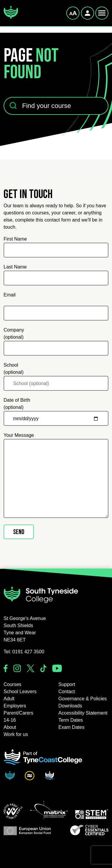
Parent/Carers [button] (19, 713)
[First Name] (56, 250)
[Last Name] (56, 278)
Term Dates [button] (71, 720)
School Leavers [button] (20, 692)
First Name (15, 239)
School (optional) (14, 369)
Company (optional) (14, 333)
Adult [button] (9, 699)
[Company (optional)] (56, 348)
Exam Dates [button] (72, 727)
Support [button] (67, 684)
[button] (13, 811)
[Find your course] (56, 106)
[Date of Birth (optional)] (56, 418)
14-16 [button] (10, 720)
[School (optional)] (56, 383)
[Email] (56, 313)
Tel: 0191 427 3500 (24, 652)
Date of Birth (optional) (17, 404)
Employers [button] (15, 706)
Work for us (16, 734)
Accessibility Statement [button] (83, 713)
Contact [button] (67, 692)
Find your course (21, 93)
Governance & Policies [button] (83, 699)
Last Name (15, 267)
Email (10, 295)
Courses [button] (13, 684)
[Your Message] (56, 478)
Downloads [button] (70, 706)
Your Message (19, 435)
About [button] (10, 727)
